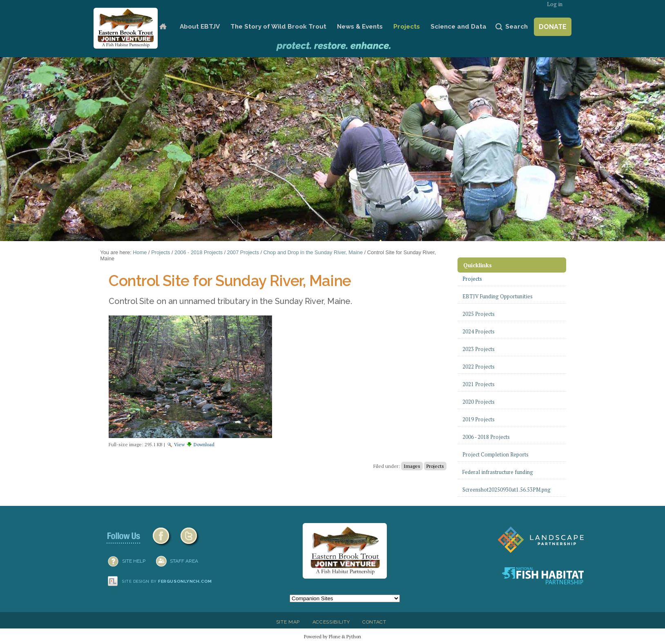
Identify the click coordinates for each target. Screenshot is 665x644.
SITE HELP (134, 561)
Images (412, 466)
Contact (374, 622)
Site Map (288, 622)
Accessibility (331, 622)
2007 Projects (243, 252)
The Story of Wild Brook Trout (278, 27)
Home (163, 27)
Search (517, 27)
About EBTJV (200, 27)
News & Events (360, 27)
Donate (553, 27)
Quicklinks (478, 265)
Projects (407, 27)
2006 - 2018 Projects (199, 252)
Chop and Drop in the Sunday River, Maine (313, 252)
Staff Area (184, 561)
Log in (555, 4)
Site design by (167, 581)
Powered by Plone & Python (332, 636)
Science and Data (459, 27)
